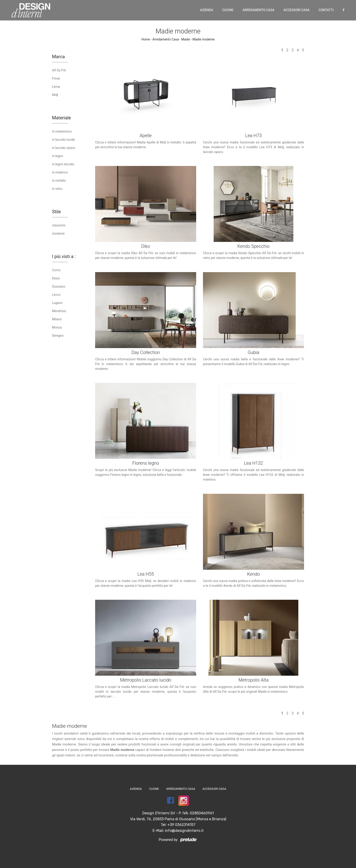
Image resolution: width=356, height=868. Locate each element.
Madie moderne (204, 39)
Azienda (207, 10)
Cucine (228, 10)
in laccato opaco (64, 148)
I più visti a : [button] (64, 256)
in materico (60, 172)
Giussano (59, 286)
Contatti (326, 10)
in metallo (59, 181)
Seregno (58, 336)
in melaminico (62, 131)
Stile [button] (56, 212)
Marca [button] (58, 57)
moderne (58, 233)
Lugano (57, 303)
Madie (186, 39)
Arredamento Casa (258, 10)
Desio (56, 278)
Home (146, 39)
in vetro (57, 189)
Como (56, 270)
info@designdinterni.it (184, 831)
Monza (57, 327)
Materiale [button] (61, 118)
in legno (58, 156)
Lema (56, 87)
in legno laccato (63, 164)
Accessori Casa (297, 10)
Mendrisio (59, 311)
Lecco (56, 295)
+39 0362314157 (181, 825)
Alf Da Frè (59, 70)
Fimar (56, 78)
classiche (59, 225)
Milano (57, 319)
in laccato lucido (64, 140)
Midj (55, 95)
